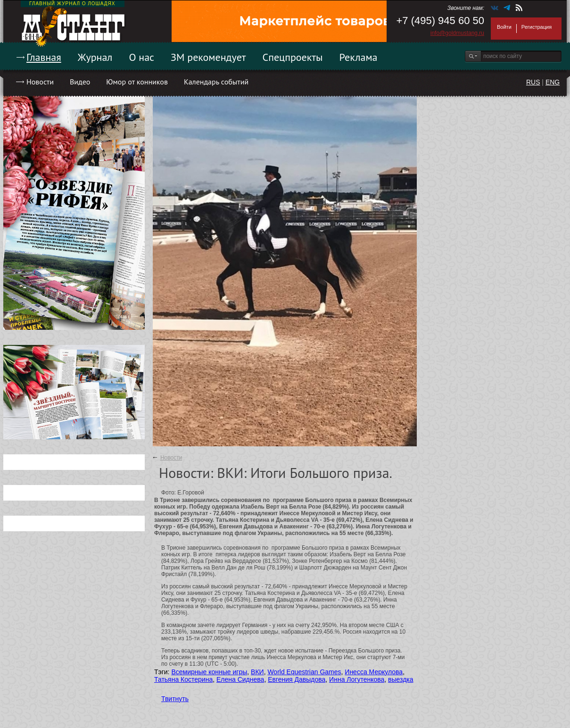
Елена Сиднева (240, 679)
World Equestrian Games (304, 672)
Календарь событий (216, 82)
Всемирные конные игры (209, 672)
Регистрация (537, 27)
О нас (141, 57)
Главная (44, 57)
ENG (553, 82)
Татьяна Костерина (183, 679)
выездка (401, 679)
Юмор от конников (137, 82)
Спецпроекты (293, 57)
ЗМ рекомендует (208, 57)
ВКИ (257, 672)
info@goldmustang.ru (457, 33)
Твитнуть (175, 699)
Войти (504, 27)
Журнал (95, 57)
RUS (533, 82)
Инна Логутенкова (357, 679)
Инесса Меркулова (374, 672)
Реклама (359, 57)
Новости (40, 82)
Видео (80, 82)
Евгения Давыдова (297, 679)
